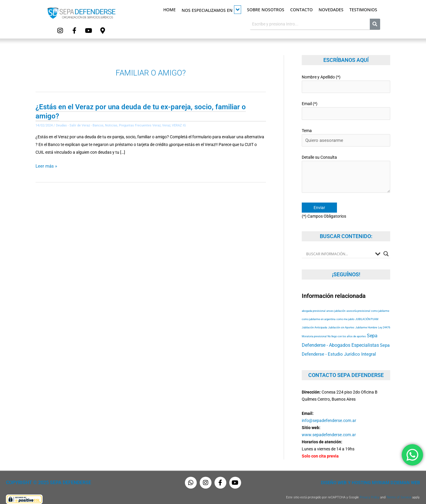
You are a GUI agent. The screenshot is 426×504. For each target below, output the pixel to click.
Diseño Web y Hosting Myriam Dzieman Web (374, 477)
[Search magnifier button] (386, 248)
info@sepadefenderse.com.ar (329, 415)
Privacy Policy (369, 491)
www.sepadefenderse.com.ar (329, 429)
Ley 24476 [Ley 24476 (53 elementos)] (384, 321)
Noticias (111, 125)
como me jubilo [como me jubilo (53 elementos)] (345, 313)
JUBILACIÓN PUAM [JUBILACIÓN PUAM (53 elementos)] (367, 313)
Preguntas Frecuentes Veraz (140, 125)
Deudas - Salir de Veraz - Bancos (80, 125)
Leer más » (45, 165)
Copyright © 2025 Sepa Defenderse (46, 477)
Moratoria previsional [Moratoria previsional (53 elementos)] (314, 330)
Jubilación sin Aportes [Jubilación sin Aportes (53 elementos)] (341, 321)
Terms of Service (399, 491)
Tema (346, 134)
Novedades (331, 10)
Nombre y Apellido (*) (346, 82)
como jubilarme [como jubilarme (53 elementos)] (380, 305)
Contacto (301, 10)
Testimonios (363, 10)
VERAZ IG (179, 125)
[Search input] (339, 248)
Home (170, 10)
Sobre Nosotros (266, 10)
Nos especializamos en (211, 10)
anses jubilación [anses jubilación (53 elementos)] (336, 305)
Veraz (166, 125)
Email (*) (346, 108)
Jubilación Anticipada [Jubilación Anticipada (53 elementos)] (314, 321)
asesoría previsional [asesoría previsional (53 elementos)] (358, 305)
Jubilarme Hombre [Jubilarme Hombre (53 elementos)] (366, 321)
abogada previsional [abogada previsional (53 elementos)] (314, 305)
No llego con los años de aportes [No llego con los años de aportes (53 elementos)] (347, 330)
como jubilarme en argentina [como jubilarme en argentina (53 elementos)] (319, 313)
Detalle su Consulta (346, 170)
